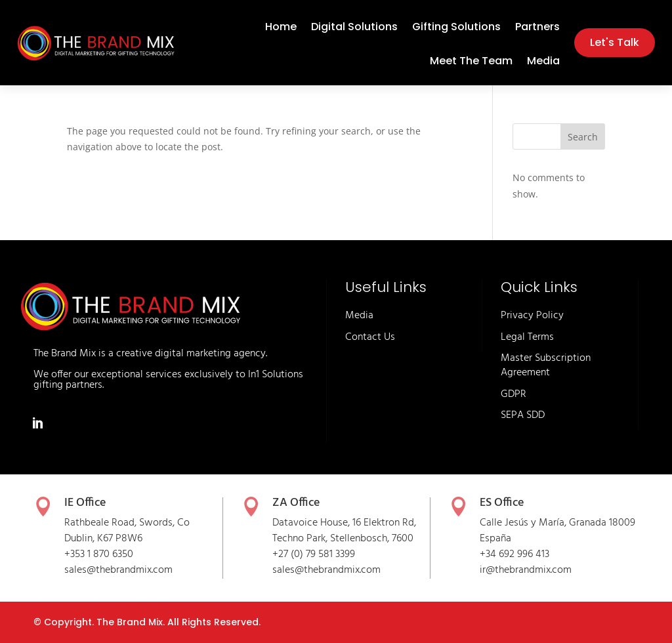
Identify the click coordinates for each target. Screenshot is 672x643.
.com (370, 570)
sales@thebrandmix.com (118, 570)
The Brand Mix (130, 622)
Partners (537, 28)
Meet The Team (471, 62)
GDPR (514, 394)
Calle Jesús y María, (524, 523)
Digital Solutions (354, 28)
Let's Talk (615, 42)
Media (543, 62)
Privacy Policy (532, 316)
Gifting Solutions (456, 28)
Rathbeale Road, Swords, (121, 523)
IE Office (85, 503)
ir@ (487, 570)
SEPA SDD (523, 415)
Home (281, 28)
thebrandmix (332, 570)
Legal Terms (527, 337)
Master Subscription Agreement (546, 365)
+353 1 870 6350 (99, 554)
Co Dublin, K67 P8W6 (127, 531)
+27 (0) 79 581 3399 (314, 554)
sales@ (288, 570)
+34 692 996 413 (514, 554)
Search (583, 137)
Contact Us (370, 337)
